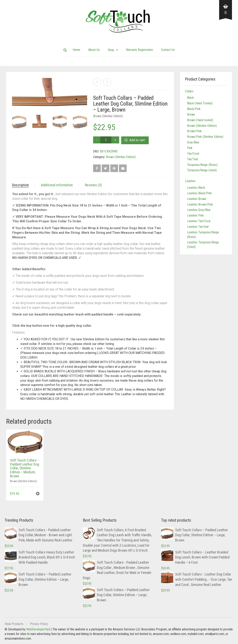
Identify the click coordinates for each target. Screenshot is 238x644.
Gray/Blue (193, 142)
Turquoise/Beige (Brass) (202, 165)
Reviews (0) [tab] (93, 185)
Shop (111, 50)
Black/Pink (194, 109)
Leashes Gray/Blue (199, 210)
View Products (14, 624)
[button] (38, 494)
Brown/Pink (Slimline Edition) (205, 137)
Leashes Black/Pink (199, 193)
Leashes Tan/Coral (199, 221)
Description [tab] (20, 185)
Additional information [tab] (57, 185)
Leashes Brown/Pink (200, 204)
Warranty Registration (139, 50)
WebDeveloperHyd (38, 629)
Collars (189, 91)
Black (190, 98)
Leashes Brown (197, 199)
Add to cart (137, 140)
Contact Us (168, 50)
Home (76, 50)
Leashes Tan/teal (198, 227)
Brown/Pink (194, 131)
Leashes (190, 181)
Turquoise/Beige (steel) (202, 170)
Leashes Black (196, 188)
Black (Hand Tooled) (200, 103)
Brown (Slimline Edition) (108, 116)
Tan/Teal (192, 159)
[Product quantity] (106, 140)
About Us (94, 50)
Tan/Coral (193, 154)
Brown (191, 114)
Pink (190, 148)
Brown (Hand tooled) (200, 120)
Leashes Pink (195, 215)
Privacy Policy (39, 624)
